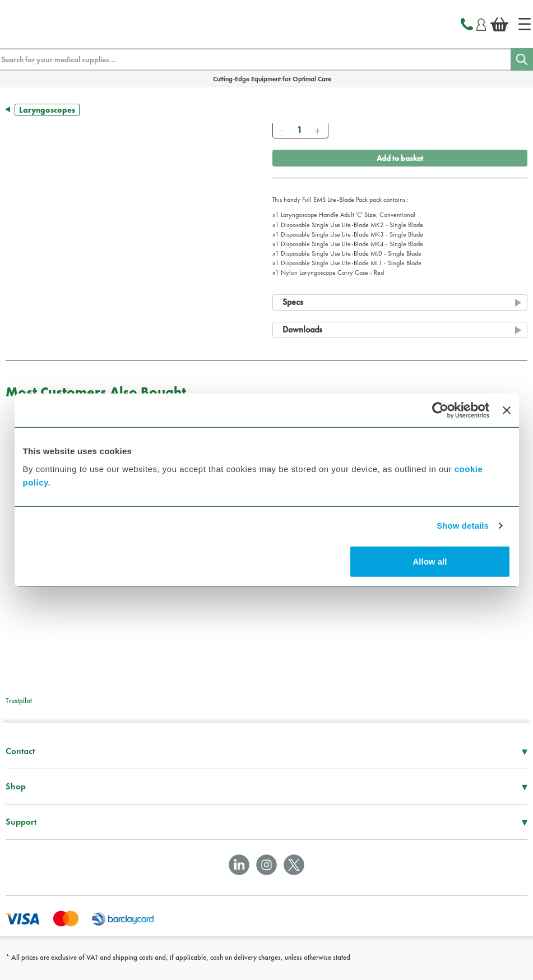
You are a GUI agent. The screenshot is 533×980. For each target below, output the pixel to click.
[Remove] (281, 130)
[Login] (481, 23)
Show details (463, 526)
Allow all (430, 561)
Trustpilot (19, 701)
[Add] (318, 130)
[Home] (525, 24)
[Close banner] (507, 410)
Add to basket (400, 158)
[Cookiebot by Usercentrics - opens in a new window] (440, 410)
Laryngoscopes (47, 110)
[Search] (522, 59)
